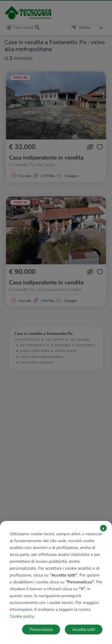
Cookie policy (22, 616)
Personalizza (41, 630)
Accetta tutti (84, 630)
